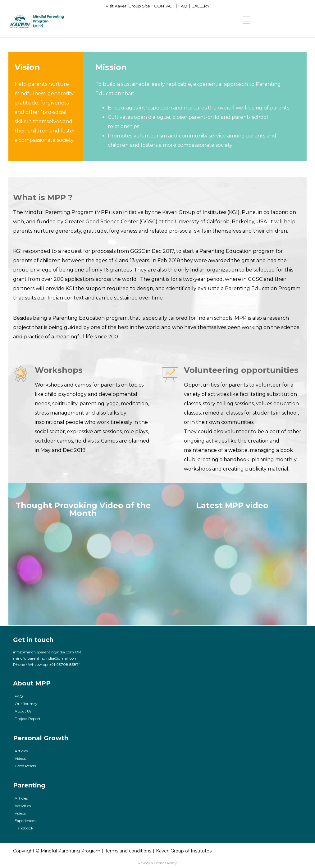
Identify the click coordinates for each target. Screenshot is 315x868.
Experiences (25, 821)
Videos (20, 758)
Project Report (28, 719)
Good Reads (25, 766)
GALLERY (201, 6)
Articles (21, 751)
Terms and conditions (128, 851)
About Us (23, 711)
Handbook (24, 828)
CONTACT (164, 6)
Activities (23, 806)
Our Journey (26, 704)
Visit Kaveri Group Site (128, 6)
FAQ (183, 6)
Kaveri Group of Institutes (184, 851)
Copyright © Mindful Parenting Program (57, 851)
